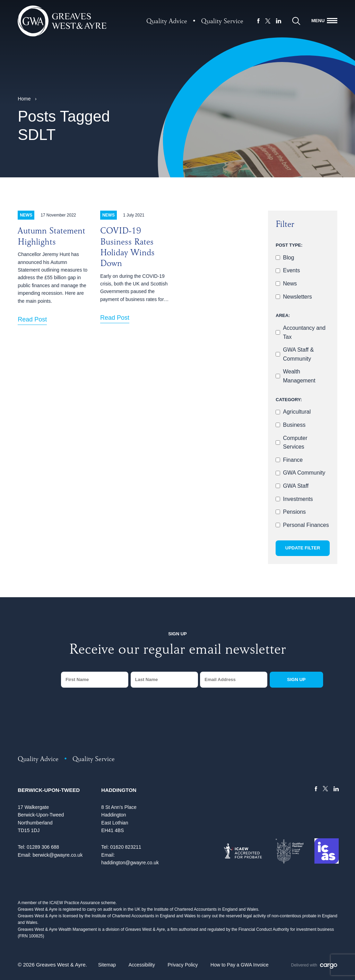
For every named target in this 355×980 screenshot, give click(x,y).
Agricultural (297, 412)
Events (291, 270)
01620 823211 (126, 847)
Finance (293, 460)
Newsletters (297, 297)
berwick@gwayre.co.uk (58, 855)
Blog (288, 258)
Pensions (294, 512)
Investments (298, 499)
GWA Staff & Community (298, 354)
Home (24, 99)
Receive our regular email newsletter (177, 651)
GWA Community (304, 473)
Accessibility (142, 965)
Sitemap (107, 965)
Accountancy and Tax (304, 332)
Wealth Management (299, 376)
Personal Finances (306, 525)
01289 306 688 (43, 847)
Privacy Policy (183, 965)
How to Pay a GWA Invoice (240, 965)
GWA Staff (296, 486)
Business (294, 425)
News (290, 284)
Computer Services (295, 443)
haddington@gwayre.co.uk (130, 863)
